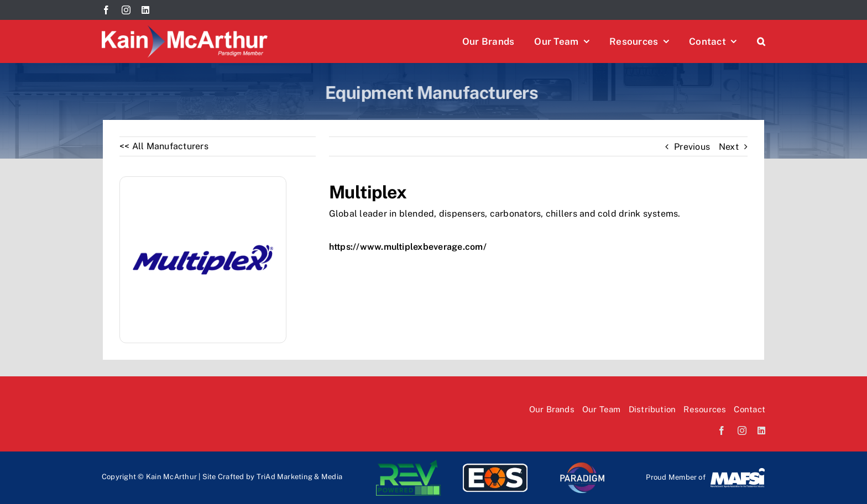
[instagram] (126, 10)
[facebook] (106, 10)
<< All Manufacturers (164, 146)
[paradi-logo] (582, 464)
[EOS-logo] (495, 464)
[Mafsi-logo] (738, 471)
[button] (761, 41)
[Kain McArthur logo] (185, 30)
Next (729, 147)
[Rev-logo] (408, 464)
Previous (692, 147)
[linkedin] (145, 10)
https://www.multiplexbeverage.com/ (408, 247)
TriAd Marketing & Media (300, 477)
